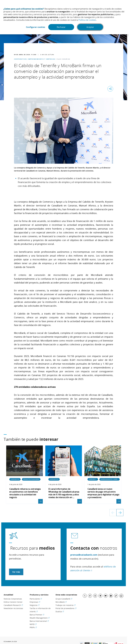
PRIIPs (33, 627)
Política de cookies (87, 20)
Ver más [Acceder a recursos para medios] (16, 572)
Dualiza (60, 612)
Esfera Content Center (13, 602)
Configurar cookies (36, 27)
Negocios (35, 605)
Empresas (35, 602)
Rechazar (61, 27)
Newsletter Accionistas (13, 608)
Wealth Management (40, 618)
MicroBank (61, 602)
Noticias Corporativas (13, 599)
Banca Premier (37, 615)
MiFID (33, 624)
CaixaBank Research (13, 605)
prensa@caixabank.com (84, 555)
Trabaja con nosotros (66, 605)
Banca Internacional (39, 621)
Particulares (36, 599)
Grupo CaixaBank (64, 599)
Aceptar (90, 27)
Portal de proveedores (66, 608)
